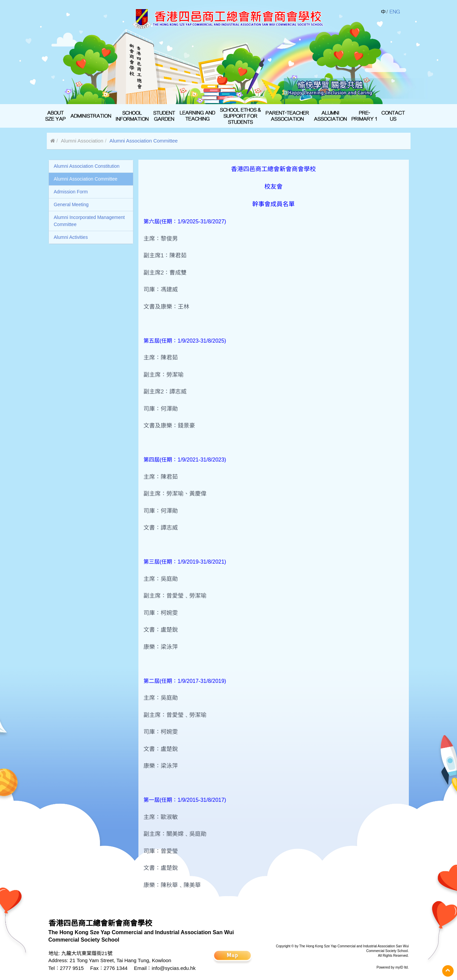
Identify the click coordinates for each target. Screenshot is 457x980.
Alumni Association (82, 141)
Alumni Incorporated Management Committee (89, 221)
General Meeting (71, 204)
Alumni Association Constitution (87, 166)
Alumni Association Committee (86, 179)
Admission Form (71, 192)
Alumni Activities (71, 237)
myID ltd (402, 967)
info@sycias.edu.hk (173, 968)
